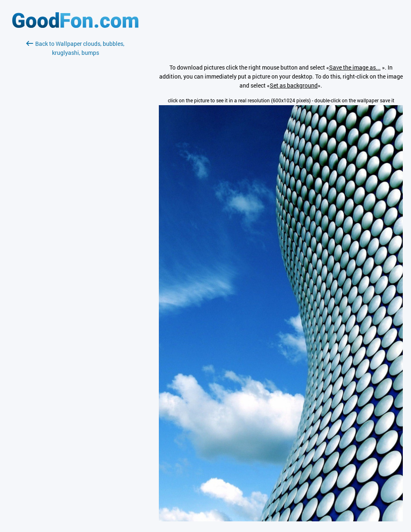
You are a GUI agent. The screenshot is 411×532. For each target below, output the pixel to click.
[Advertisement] (75, 154)
